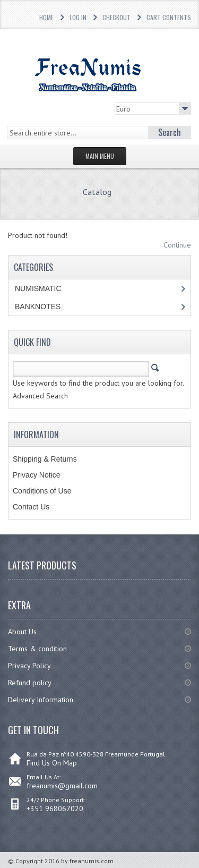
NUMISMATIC (38, 288)
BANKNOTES (38, 307)
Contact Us (31, 507)
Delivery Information (41, 700)
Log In (78, 17)
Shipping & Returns (45, 459)
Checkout (116, 17)
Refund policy (30, 683)
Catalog (97, 192)
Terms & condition (37, 649)
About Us (22, 632)
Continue (177, 245)
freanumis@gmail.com (62, 786)
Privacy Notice (36, 475)
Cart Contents (169, 17)
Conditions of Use (42, 491)
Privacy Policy (29, 666)
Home (46, 17)
